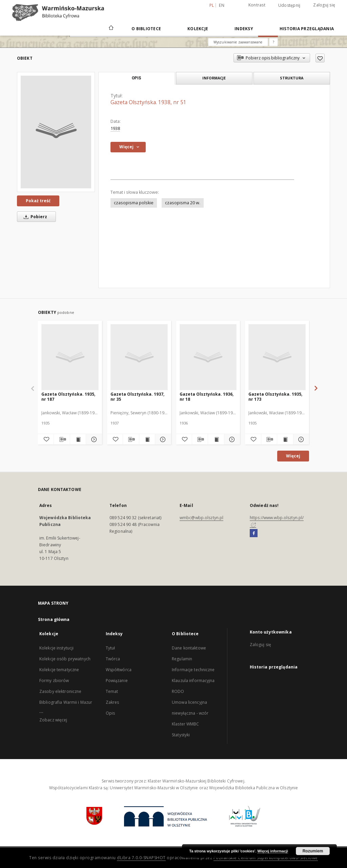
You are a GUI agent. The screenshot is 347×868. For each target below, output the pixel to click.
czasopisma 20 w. (183, 203)
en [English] (222, 5)
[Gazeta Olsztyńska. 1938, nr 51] (56, 132)
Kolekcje (198, 29)
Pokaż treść (38, 201)
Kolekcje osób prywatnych (65, 659)
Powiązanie (117, 681)
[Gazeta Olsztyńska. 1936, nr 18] (208, 357)
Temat (112, 691)
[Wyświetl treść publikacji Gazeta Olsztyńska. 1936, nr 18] (216, 439)
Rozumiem (313, 851)
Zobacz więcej (53, 720)
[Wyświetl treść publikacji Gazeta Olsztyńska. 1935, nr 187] (78, 439)
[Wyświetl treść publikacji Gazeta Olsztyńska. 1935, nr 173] (285, 439)
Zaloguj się (324, 5)
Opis (110, 713)
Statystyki (181, 735)
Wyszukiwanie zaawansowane (238, 42)
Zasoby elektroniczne (60, 691)
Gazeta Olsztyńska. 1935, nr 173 (275, 397)
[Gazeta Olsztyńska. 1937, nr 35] (139, 357)
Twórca (113, 659)
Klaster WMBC (185, 724)
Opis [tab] (136, 78)
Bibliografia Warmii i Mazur (66, 702)
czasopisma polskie (134, 203)
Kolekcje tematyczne (59, 670)
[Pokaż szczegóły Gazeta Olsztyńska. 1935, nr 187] (93, 439)
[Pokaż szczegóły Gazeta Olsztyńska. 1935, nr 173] (300, 439)
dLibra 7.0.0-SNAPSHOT (141, 858)
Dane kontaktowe (189, 648)
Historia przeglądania (307, 29)
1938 (115, 128)
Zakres (113, 702)
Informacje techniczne (193, 670)
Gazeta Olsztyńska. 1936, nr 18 (207, 397)
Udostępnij (289, 5)
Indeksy (244, 29)
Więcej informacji (273, 851)
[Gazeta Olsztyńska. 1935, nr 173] (277, 357)
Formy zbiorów (54, 681)
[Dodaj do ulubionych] (320, 58)
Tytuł (110, 648)
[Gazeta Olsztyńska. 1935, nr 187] (70, 357)
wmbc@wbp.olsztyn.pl (201, 518)
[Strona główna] (111, 29)
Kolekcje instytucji (56, 648)
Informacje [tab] (214, 78)
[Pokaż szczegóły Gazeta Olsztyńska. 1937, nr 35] (162, 439)
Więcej (293, 456)
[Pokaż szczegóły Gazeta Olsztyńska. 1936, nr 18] (231, 439)
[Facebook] (254, 533)
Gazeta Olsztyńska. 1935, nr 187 (68, 397)
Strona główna (54, 619)
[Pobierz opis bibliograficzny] (62, 439)
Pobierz (34, 217)
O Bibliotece (146, 29)
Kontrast (257, 5)
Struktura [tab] (292, 78)
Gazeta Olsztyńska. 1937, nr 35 (137, 397)
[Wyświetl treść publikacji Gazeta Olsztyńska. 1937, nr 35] (147, 439)
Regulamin (182, 659)
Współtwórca (119, 670)
